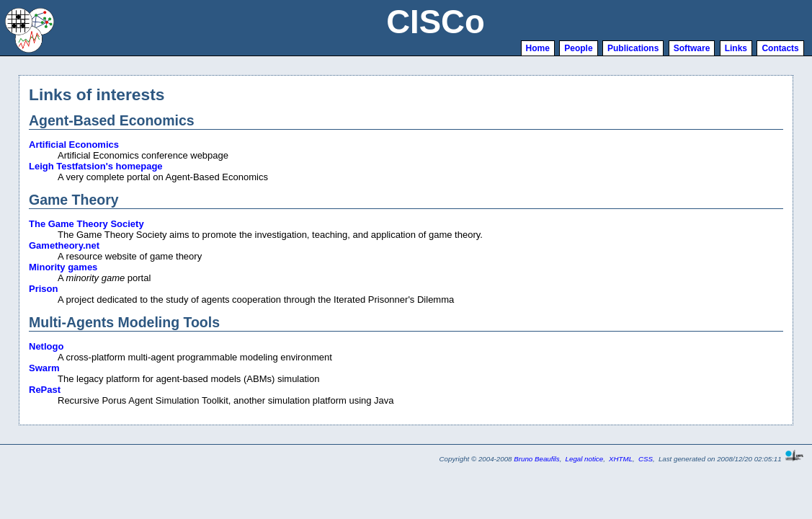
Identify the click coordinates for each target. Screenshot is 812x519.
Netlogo (46, 346)
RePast (45, 390)
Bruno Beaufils (536, 459)
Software (692, 48)
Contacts (780, 48)
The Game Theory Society (86, 224)
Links (736, 48)
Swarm (44, 368)
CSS (646, 459)
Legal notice (585, 459)
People (578, 48)
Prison (43, 289)
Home (538, 48)
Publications (633, 48)
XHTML (621, 459)
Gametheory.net (64, 245)
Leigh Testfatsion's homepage (96, 166)
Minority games (63, 267)
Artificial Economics (74, 145)
